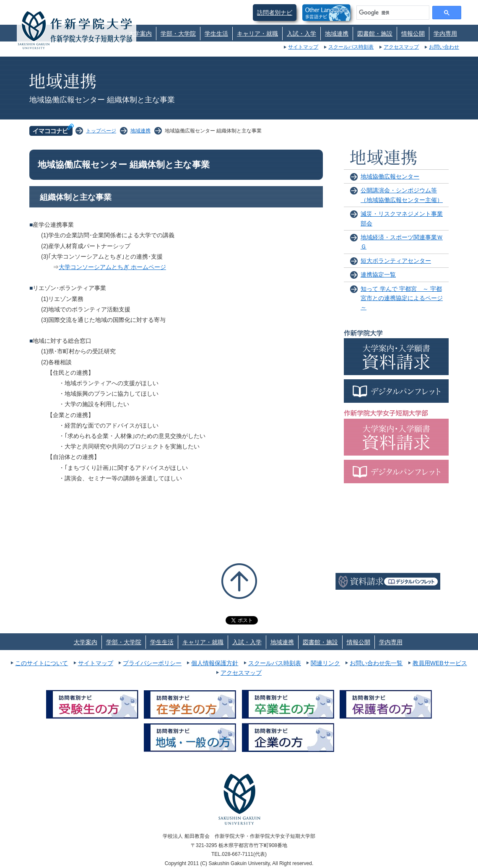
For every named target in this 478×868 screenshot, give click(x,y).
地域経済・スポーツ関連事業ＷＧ (402, 242)
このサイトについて (42, 663)
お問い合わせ (444, 47)
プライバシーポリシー (152, 663)
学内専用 (445, 34)
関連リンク (325, 663)
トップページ (101, 131)
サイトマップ (303, 47)
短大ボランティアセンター (396, 261)
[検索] (392, 13)
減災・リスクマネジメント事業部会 (402, 218)
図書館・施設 (375, 34)
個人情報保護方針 (215, 663)
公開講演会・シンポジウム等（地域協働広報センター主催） (402, 195)
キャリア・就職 (257, 34)
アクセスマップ (401, 47)
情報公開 (413, 34)
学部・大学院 (178, 34)
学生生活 (216, 34)
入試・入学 (301, 34)
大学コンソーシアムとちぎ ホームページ (112, 267)
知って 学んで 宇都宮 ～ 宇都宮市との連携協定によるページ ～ (402, 298)
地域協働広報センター (390, 176)
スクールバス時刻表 (351, 47)
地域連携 (337, 34)
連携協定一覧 (378, 275)
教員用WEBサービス (440, 663)
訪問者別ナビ (275, 13)
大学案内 (140, 34)
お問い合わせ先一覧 (376, 663)
